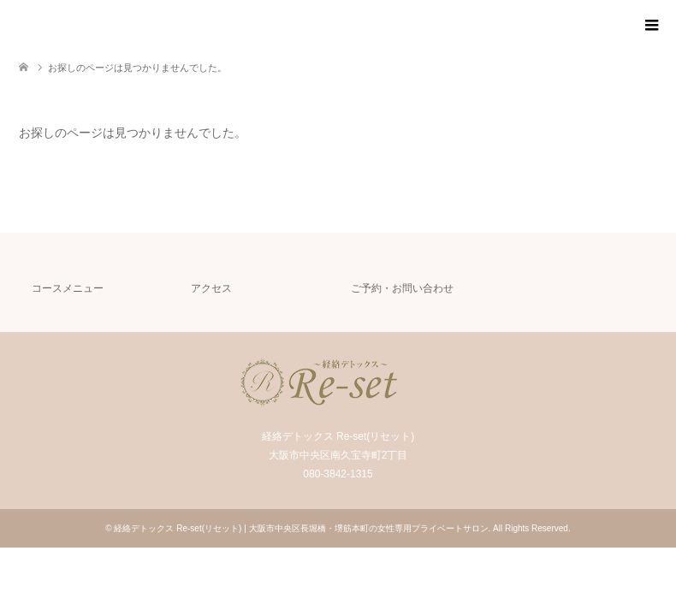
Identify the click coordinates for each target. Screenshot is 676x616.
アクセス (211, 288)
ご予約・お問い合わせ (402, 288)
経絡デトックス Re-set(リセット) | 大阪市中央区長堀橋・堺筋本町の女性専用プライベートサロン (301, 528)
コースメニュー (68, 288)
